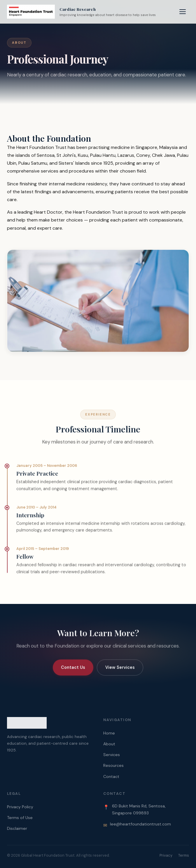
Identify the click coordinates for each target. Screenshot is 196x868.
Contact (111, 776)
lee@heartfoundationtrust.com (140, 824)
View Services (120, 671)
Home (109, 733)
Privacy (166, 855)
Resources (113, 765)
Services (112, 755)
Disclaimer (17, 828)
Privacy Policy (20, 807)
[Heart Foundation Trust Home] (81, 12)
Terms (184, 855)
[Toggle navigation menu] (183, 12)
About (109, 744)
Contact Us (73, 671)
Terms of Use (20, 818)
